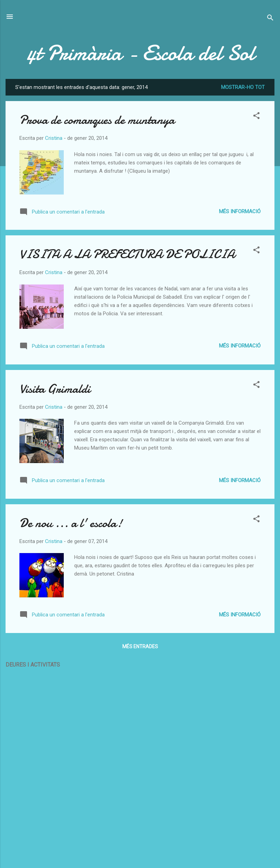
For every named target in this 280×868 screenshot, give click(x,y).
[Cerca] (270, 19)
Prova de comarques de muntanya (97, 120)
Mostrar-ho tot (243, 87)
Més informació (240, 211)
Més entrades (140, 647)
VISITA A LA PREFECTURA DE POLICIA (127, 254)
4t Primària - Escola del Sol (140, 53)
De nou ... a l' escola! (71, 523)
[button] (256, 117)
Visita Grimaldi (55, 389)
